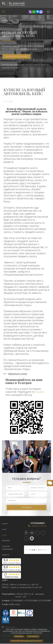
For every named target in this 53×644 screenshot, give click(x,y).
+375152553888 (31, 601)
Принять (19, 636)
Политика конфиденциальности (26, 641)
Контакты (6, 541)
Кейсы (4, 535)
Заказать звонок (38, 526)
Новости (6, 555)
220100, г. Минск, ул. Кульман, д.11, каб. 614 (20, 585)
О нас (4, 529)
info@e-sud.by (14, 604)
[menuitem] (9, 12)
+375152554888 (44, 601)
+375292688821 (17, 601)
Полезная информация (7, 548)
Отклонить (33, 636)
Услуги (5, 524)
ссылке (39, 392)
